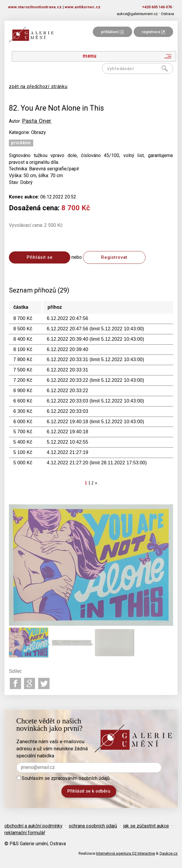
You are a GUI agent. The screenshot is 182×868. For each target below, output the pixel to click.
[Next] (96, 483)
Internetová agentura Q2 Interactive (126, 853)
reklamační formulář (25, 833)
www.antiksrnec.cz (83, 7)
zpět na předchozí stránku (38, 87)
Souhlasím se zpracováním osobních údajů (63, 778)
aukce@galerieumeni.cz (137, 14)
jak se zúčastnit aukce (146, 826)
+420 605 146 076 (157, 7)
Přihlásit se (40, 257)
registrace (153, 32)
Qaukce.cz (169, 853)
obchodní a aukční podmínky (33, 826)
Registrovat (114, 257)
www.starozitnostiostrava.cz (35, 7)
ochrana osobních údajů (93, 826)
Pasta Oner (37, 121)
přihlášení (112, 32)
